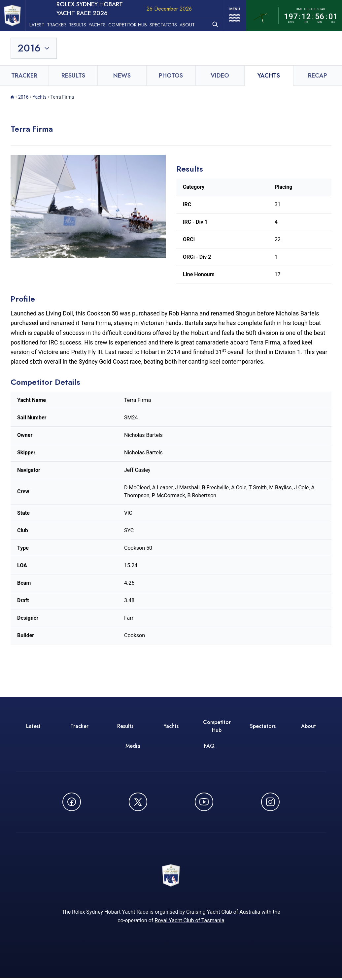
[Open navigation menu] (233, 16)
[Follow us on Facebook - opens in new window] (72, 802)
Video (220, 76)
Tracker (62, 23)
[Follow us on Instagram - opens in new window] (270, 802)
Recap (318, 76)
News (122, 76)
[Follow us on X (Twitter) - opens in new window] (138, 802)
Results (83, 23)
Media (133, 746)
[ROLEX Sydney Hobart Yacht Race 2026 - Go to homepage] (15, 16)
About (192, 23)
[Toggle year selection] (34, 48)
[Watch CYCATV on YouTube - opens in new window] (204, 802)
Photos (171, 76)
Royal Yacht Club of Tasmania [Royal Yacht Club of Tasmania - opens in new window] (189, 923)
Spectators (169, 23)
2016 (23, 97)
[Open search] (211, 23)
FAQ (209, 746)
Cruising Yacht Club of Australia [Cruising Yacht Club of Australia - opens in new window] (224, 914)
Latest (42, 23)
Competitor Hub (133, 23)
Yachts (103, 23)
